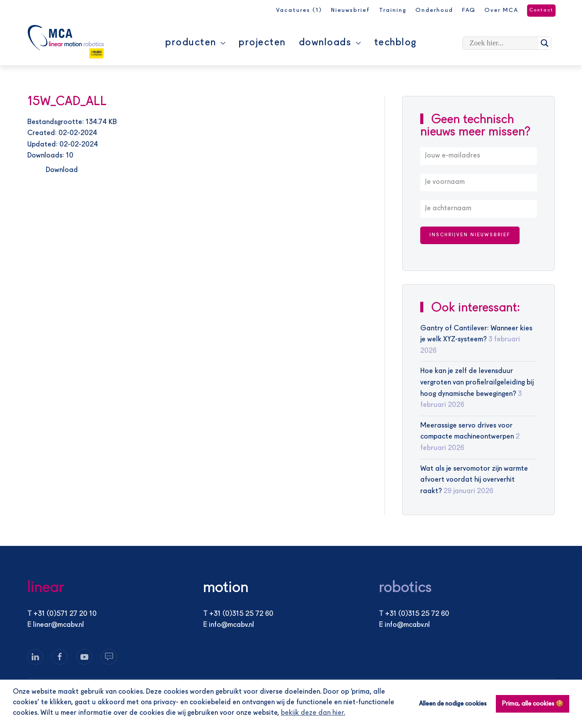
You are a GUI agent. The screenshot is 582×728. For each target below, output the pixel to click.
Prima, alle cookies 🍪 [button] (533, 704)
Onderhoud (434, 10)
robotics (405, 588)
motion (226, 588)
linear (46, 588)
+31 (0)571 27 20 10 (65, 614)
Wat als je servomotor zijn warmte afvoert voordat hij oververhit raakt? (474, 480)
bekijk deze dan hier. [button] (313, 713)
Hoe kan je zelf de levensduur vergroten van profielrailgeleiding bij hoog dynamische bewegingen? (477, 382)
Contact (541, 10)
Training (393, 10)
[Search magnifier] (545, 43)
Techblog (395, 43)
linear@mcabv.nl (58, 625)
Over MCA (501, 10)
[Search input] (503, 43)
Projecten (262, 43)
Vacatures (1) (299, 10)
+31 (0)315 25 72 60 (241, 614)
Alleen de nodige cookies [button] (453, 704)
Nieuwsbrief (351, 10)
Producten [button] (195, 43)
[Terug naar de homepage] (66, 42)
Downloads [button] (330, 43)
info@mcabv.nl (231, 625)
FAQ (469, 10)
